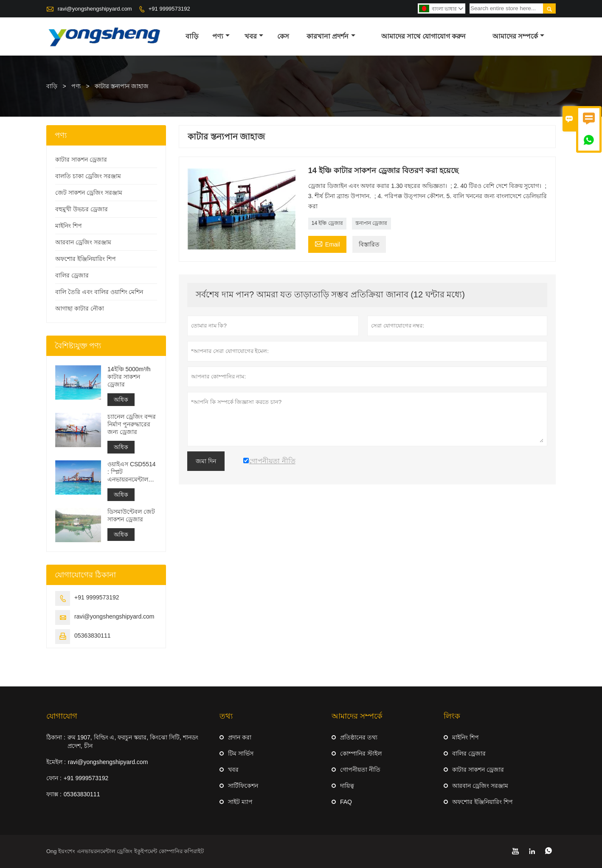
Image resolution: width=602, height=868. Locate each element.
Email (327, 243)
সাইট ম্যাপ (240, 802)
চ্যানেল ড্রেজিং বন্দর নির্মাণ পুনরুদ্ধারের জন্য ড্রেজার (132, 424)
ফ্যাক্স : (54, 794)
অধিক (121, 400)
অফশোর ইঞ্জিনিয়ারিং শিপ (86, 259)
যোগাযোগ (62, 716)
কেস (283, 36)
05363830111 (93, 636)
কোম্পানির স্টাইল (361, 753)
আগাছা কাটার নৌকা (80, 308)
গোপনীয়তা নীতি (360, 770)
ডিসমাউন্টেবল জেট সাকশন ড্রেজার (131, 515)
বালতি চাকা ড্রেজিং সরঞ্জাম (88, 176)
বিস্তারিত (369, 244)
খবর (254, 36)
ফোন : (54, 778)
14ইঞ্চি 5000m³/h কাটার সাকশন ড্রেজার (129, 377)
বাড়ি (192, 36)
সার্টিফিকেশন (243, 786)
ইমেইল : (56, 762)
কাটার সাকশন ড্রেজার (81, 160)
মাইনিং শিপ (69, 226)
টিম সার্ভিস (241, 753)
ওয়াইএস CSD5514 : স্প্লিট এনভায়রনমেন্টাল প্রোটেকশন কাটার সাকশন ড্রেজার (132, 472)
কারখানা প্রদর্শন (331, 36)
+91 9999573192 (169, 9)
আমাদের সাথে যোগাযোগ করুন (423, 36)
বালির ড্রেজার (72, 275)
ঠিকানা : (56, 737)
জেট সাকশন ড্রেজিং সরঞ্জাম (89, 193)
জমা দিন (206, 461)
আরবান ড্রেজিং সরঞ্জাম (83, 242)
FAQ (346, 802)
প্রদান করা (240, 737)
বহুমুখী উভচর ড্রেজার (82, 209)
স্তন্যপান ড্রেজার (371, 223)
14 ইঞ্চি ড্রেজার (327, 223)
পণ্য (221, 36)
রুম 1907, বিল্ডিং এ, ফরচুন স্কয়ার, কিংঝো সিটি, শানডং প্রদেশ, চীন (133, 742)
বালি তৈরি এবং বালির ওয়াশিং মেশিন (99, 292)
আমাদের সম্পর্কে (518, 36)
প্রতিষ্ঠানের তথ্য (359, 737)
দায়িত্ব (347, 786)
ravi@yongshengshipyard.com (95, 9)
